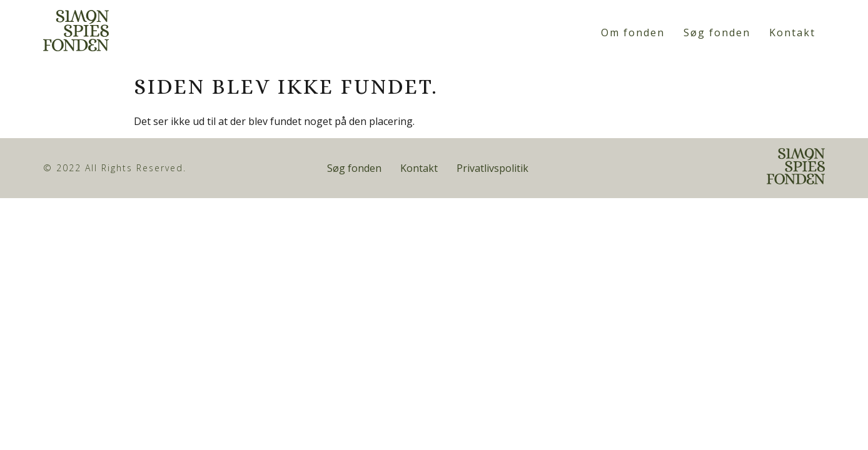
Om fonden (633, 32)
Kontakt (792, 32)
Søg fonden (717, 32)
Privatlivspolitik (492, 168)
